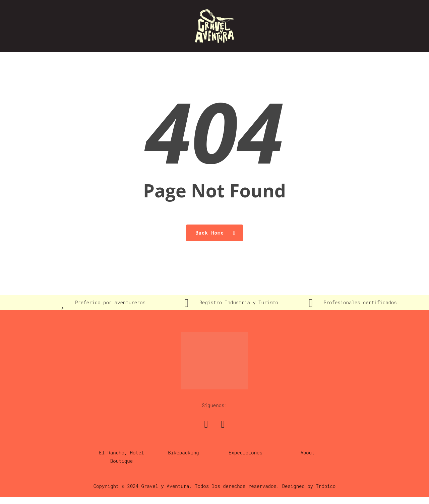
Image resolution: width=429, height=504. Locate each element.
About (308, 453)
